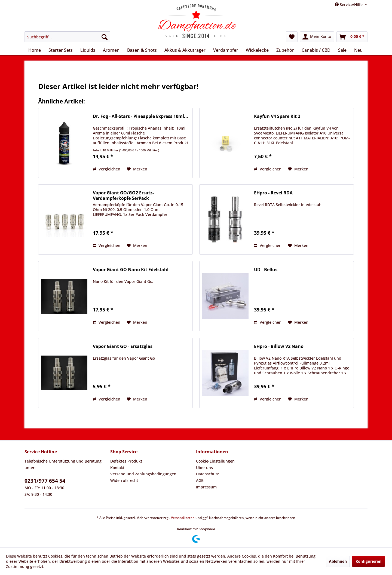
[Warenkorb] (352, 37)
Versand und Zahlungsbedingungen (143, 474)
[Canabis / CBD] (316, 50)
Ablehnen (338, 561)
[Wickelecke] (257, 50)
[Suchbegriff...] (67, 37)
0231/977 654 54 (45, 481)
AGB (200, 480)
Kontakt (117, 468)
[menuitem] (67, 37)
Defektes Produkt (126, 461)
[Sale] (342, 50)
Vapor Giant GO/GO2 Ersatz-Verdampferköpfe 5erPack (123, 195)
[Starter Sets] (61, 50)
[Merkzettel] (292, 37)
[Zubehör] (285, 50)
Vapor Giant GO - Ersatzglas (123, 346)
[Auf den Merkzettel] (137, 169)
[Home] (35, 50)
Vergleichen (107, 169)
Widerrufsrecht (124, 480)
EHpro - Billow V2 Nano (279, 346)
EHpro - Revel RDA (273, 193)
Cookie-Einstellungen (215, 461)
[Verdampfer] (226, 50)
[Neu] (358, 50)
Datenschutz (207, 474)
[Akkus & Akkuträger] (185, 50)
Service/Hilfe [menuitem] (349, 4)
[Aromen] (111, 50)
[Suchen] (105, 37)
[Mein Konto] (317, 37)
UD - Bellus (266, 270)
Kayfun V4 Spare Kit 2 (277, 116)
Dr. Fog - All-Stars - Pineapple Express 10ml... (140, 116)
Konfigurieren (368, 561)
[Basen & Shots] (142, 50)
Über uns (204, 468)
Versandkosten (183, 518)
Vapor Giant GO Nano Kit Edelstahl (131, 270)
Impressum (206, 487)
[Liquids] (88, 50)
